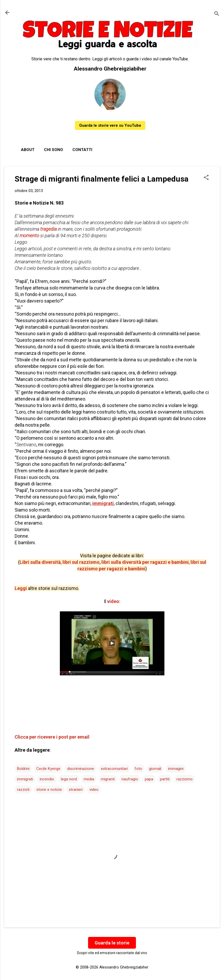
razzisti (23, 790)
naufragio (130, 779)
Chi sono (53, 150)
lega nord (69, 779)
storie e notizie (49, 790)
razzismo (185, 779)
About (28, 150)
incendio (47, 779)
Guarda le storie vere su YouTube (110, 125)
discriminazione (81, 769)
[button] (206, 178)
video (94, 790)
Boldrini (23, 769)
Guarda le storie (112, 943)
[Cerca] (217, 14)
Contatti (82, 150)
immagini (176, 769)
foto (138, 769)
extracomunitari (114, 769)
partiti (165, 779)
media (89, 779)
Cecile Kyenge (48, 769)
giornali (155, 769)
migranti (108, 779)
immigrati (25, 779)
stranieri (76, 790)
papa (149, 779)
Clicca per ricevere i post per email (52, 737)
